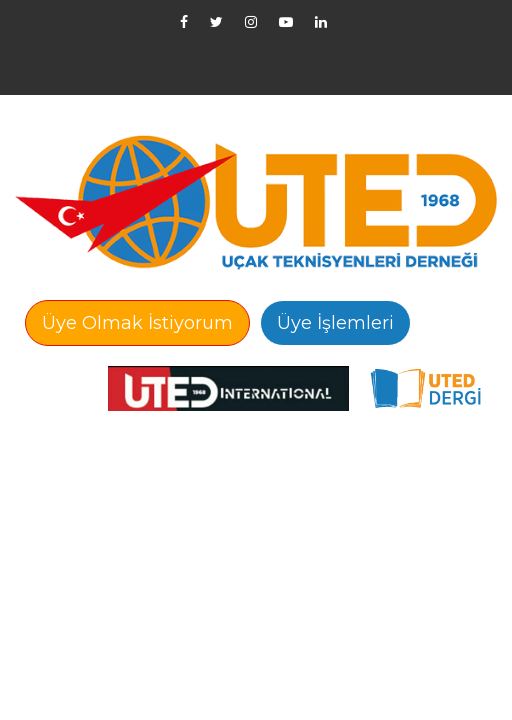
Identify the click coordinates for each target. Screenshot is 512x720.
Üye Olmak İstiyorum (137, 323)
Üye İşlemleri (335, 323)
